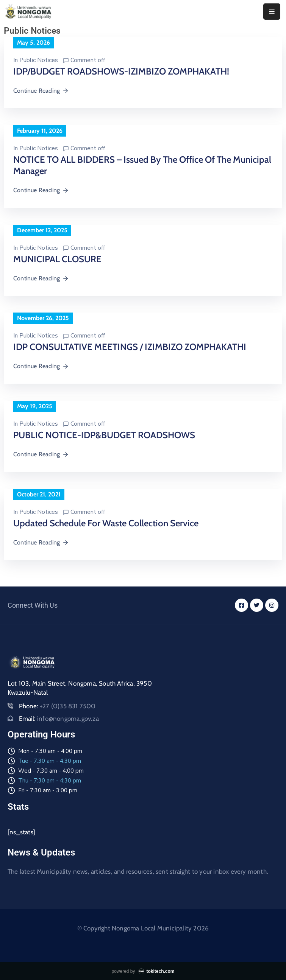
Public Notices (39, 60)
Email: (59, 719)
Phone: (57, 706)
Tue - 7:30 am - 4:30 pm (50, 761)
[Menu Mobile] (272, 12)
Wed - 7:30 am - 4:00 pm (51, 771)
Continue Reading (41, 91)
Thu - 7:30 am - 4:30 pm (50, 781)
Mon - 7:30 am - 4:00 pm (50, 751)
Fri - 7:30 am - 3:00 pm (48, 790)
